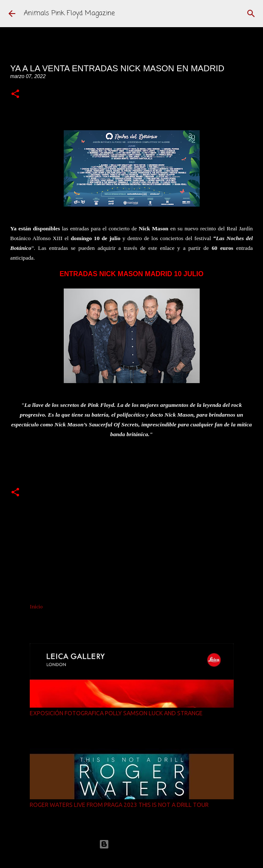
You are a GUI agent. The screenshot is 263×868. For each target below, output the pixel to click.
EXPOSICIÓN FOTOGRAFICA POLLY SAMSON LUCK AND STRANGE (116, 713)
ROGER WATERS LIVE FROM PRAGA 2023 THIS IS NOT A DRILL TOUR (119, 805)
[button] (15, 94)
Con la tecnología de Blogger (132, 844)
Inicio (36, 607)
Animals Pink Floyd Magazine (69, 14)
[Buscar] (251, 14)
